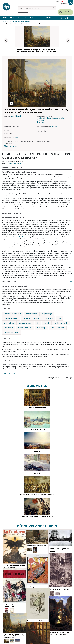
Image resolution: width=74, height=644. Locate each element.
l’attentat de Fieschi (20, 240)
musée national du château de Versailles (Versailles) (51, 122)
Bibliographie (8, 341)
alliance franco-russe (25, 330)
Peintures (15, 140)
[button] (68, 40)
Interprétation (10, 284)
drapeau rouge (47, 316)
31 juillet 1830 (54, 129)
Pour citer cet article (11, 363)
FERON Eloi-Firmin (16, 119)
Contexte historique (12, 170)
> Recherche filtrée (23, 12)
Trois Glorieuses (9, 326)
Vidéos (56, 18)
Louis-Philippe (49, 321)
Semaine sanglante (26, 326)
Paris (59, 321)
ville (38, 326)
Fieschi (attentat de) (61, 326)
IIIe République (42, 330)
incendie (47, 326)
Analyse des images (11, 216)
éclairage (61, 330)
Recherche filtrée (44, 18)
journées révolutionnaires (31, 321)
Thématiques (8, 18)
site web (42, 125)
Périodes (31, 18)
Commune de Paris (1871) (13, 316)
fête (52, 330)
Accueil (5, 22)
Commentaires (8, 376)
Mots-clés (20, 18)
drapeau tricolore (32, 316)
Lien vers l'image (12, 149)
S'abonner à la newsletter (67, 12)
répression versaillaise (11, 335)
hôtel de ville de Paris (11, 321)
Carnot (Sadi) (9, 330)
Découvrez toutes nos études (20, 22)
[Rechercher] (34, 8)
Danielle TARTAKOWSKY (15, 166)
